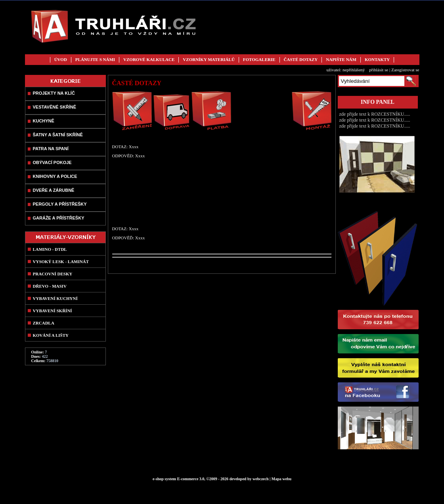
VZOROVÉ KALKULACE (149, 59)
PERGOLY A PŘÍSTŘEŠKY (60, 204)
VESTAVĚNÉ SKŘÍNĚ (55, 107)
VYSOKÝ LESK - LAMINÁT (61, 262)
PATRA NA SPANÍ (51, 149)
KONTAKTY (377, 59)
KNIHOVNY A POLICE (55, 176)
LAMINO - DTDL (50, 249)
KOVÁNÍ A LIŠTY (51, 335)
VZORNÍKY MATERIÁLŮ (209, 59)
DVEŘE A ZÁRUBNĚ (54, 190)
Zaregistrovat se (405, 70)
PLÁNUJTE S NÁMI (95, 59)
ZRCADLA (44, 323)
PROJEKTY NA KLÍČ (54, 93)
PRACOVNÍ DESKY (53, 274)
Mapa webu (281, 479)
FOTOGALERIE (259, 59)
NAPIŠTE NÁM (341, 59)
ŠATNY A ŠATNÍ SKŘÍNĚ (58, 135)
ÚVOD (61, 59)
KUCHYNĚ (44, 121)
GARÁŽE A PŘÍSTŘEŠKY (59, 218)
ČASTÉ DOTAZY (301, 59)
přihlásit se (379, 70)
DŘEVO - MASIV (50, 286)
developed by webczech (249, 479)
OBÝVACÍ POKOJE (52, 162)
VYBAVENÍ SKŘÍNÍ (53, 311)
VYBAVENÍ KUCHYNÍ (55, 298)
